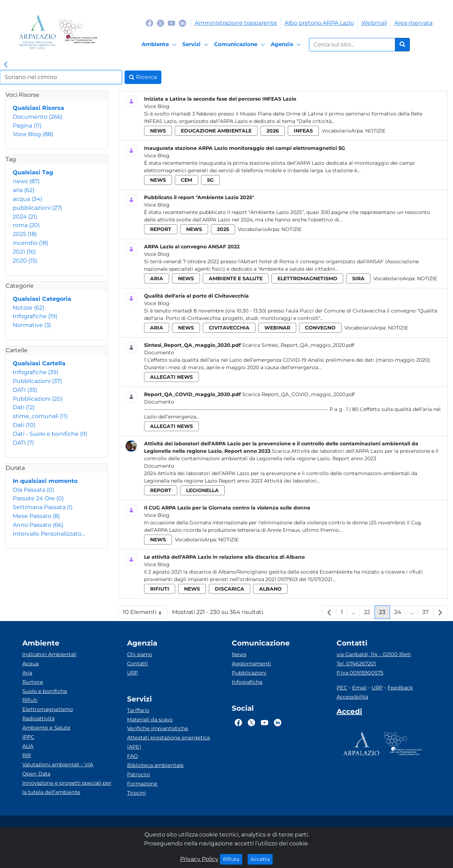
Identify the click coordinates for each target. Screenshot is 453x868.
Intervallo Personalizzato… (49, 534)
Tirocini (136, 793)
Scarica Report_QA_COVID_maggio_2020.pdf (298, 394)
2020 (25, 261)
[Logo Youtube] (171, 23)
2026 (273, 131)
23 (385, 614)
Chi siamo (140, 654)
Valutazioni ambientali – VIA (58, 765)
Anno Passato (38, 525)
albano (270, 589)
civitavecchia (229, 328)
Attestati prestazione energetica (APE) (168, 742)
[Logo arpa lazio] (37, 32)
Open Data (36, 774)
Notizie (28, 308)
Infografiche (35, 316)
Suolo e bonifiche (45, 691)
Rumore (33, 682)
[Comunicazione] (241, 45)
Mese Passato (36, 516)
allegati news (171, 377)
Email (359, 688)
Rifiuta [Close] (233, 859)
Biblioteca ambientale (155, 765)
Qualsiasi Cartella (39, 363)
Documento (38, 117)
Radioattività (38, 718)
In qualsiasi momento (45, 481)
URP (133, 673)
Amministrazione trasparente (236, 23)
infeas (303, 131)
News (239, 654)
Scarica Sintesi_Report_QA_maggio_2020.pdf (298, 345)
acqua (27, 199)
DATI (25, 390)
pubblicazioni (37, 208)
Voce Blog (33, 134)
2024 (25, 217)
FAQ (133, 756)
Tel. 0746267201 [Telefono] (356, 664)
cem (187, 180)
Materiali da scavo (150, 720)
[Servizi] (196, 45)
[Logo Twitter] (160, 23)
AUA (28, 746)
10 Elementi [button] (145, 614)
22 (369, 614)
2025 (25, 234)
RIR (27, 755)
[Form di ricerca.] (352, 45)
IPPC (28, 737)
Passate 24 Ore (38, 498)
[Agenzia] (287, 45)
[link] (6, 65)
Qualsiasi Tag (33, 172)
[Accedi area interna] (349, 713)
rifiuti (160, 589)
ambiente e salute (236, 278)
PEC (342, 688)
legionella (202, 490)
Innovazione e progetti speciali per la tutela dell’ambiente (67, 788)
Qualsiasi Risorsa (38, 108)
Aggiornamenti (251, 664)
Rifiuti (30, 700)
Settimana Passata (43, 507)
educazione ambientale (216, 131)
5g (210, 180)
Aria (27, 673)
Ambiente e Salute (46, 728)
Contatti (137, 664)
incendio (30, 243)
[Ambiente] (160, 45)
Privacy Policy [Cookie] (199, 859)
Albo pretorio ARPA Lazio (319, 23)
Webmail (374, 23)
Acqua (30, 664)
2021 (24, 252)
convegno (320, 328)
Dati (24, 407)
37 (428, 614)
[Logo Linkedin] (182, 23)
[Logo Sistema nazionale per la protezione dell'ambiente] (78, 32)
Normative (32, 325)
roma (26, 225)
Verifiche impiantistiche (158, 728)
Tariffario (138, 710)
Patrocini (139, 774)
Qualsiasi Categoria (42, 299)
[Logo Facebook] (150, 23)
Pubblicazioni (37, 381)
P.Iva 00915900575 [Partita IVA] (360, 673)
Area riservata (413, 23)
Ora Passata (33, 490)
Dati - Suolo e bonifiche (50, 434)
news (26, 181)
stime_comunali (40, 416)
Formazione (142, 784)
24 (400, 614)
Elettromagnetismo (48, 709)
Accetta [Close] (262, 859)
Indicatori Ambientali (49, 654)
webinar (277, 328)
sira (358, 278)
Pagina (27, 126)
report (161, 229)
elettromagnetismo (307, 278)
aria (24, 190)
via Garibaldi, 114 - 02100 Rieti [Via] (374, 654)
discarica (230, 589)
